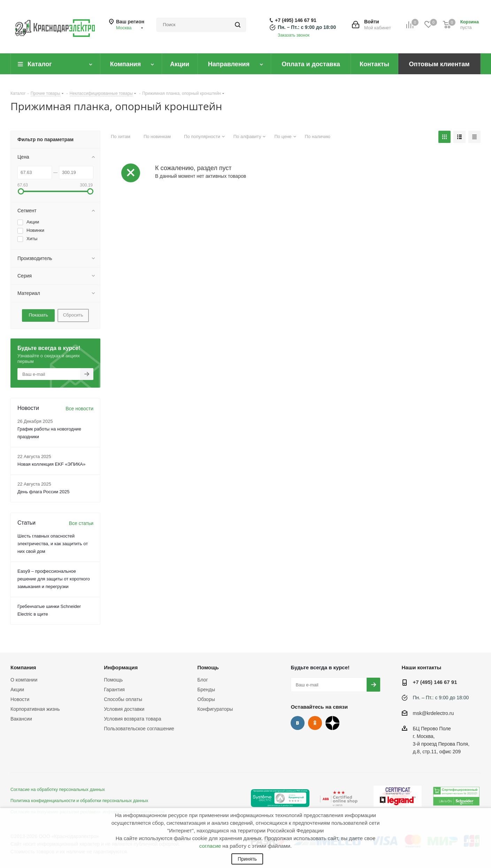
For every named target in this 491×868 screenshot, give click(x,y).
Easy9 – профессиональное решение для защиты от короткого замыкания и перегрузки (54, 579)
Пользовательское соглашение (139, 729)
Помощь (113, 680)
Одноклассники (315, 723)
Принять (247, 859)
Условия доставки (124, 709)
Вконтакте (298, 723)
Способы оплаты (123, 699)
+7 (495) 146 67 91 (296, 20)
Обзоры (206, 699)
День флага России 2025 (44, 492)
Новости (20, 699)
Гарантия (114, 690)
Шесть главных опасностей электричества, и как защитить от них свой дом (53, 544)
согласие (210, 846)
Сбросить (73, 315)
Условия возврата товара (132, 719)
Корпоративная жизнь (35, 709)
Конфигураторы (215, 709)
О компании (24, 680)
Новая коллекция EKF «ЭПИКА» (51, 464)
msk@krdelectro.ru (434, 713)
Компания (23, 667)
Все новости (79, 409)
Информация (121, 667)
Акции (17, 690)
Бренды (206, 690)
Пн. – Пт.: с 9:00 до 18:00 (307, 27)
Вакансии (21, 719)
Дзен (332, 723)
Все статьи (81, 523)
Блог (202, 680)
